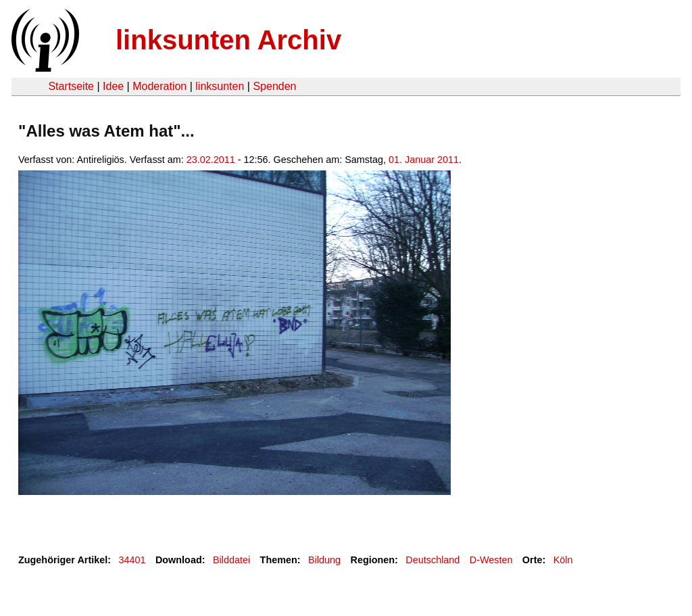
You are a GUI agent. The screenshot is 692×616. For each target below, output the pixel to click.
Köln (563, 560)
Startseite (71, 86)
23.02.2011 (211, 160)
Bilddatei (231, 560)
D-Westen (491, 560)
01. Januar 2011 (424, 160)
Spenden (274, 86)
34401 (132, 560)
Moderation (159, 86)
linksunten (220, 86)
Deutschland (432, 560)
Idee (113, 86)
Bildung (324, 560)
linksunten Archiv (228, 40)
